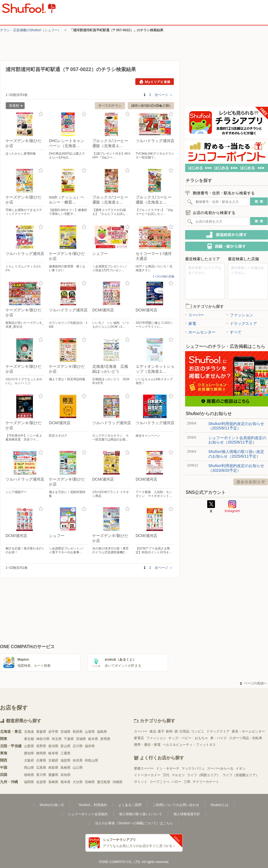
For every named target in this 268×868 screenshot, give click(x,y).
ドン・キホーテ (168, 768)
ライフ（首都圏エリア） (241, 775)
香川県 (41, 775)
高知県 (65, 775)
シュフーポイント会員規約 (88, 814)
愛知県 (29, 753)
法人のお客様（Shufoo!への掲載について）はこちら (134, 823)
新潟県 (53, 746)
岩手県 (53, 732)
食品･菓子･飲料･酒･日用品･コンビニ (177, 731)
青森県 (41, 732)
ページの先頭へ (253, 683)
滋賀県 (65, 760)
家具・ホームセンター (248, 731)
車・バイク (219, 738)
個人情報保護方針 (187, 814)
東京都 (29, 739)
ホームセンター (200, 332)
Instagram (232, 507)
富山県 (65, 746)
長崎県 (53, 782)
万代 (166, 775)
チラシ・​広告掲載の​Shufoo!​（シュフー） (31, 30)
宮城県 (65, 732)
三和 (187, 782)
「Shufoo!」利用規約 (91, 805)
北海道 (29, 732)
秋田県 (78, 732)
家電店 (139, 738)
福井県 (90, 746)
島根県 (65, 768)
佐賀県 (41, 782)
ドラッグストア (242, 324)
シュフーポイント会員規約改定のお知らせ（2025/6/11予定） (237, 440)
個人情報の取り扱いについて (141, 814)
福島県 (102, 732)
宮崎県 (90, 782)
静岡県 (41, 753)
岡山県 (29, 768)
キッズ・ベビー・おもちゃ (188, 738)
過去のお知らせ (251, 482)
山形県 (90, 732)
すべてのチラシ (110, 106)
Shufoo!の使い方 (52, 805)
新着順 (14, 106)
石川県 (78, 746)
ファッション (240, 315)
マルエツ (178, 775)
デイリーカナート (206, 782)
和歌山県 (91, 760)
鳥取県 (53, 768)
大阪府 (29, 760)
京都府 (53, 760)
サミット (141, 782)
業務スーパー (144, 768)
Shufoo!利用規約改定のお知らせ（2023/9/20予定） (236, 468)
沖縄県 (117, 782)
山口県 (78, 768)
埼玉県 (57, 739)
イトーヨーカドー (147, 775)
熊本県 (65, 782)
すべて (234, 332)
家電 (191, 324)
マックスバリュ (193, 768)
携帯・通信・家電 (147, 745)
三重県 (65, 753)
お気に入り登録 (41, 114)
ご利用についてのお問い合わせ (176, 805)
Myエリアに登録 (155, 82)
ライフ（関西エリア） (204, 775)
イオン (241, 768)
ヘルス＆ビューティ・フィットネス (189, 745)
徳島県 (29, 775)
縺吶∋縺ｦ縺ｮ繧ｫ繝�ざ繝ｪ (151, 106)
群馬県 (105, 739)
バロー (177, 782)
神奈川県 (43, 739)
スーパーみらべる (220, 768)
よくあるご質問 (130, 805)
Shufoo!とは (220, 805)
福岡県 (29, 782)
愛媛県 (53, 775)
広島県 (41, 768)
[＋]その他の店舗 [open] (164, 276)
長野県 (41, 746)
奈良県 (78, 760)
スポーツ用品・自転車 (246, 738)
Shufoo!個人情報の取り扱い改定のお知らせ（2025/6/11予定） (236, 454)
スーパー (195, 315)
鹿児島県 (104, 782)
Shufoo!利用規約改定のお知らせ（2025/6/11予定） (236, 426)
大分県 (78, 782)
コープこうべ (159, 782)
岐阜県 (53, 753)
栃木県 (93, 739)
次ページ (164, 95)
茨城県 (81, 739)
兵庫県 (41, 760)
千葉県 (69, 739)
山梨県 (29, 746)
